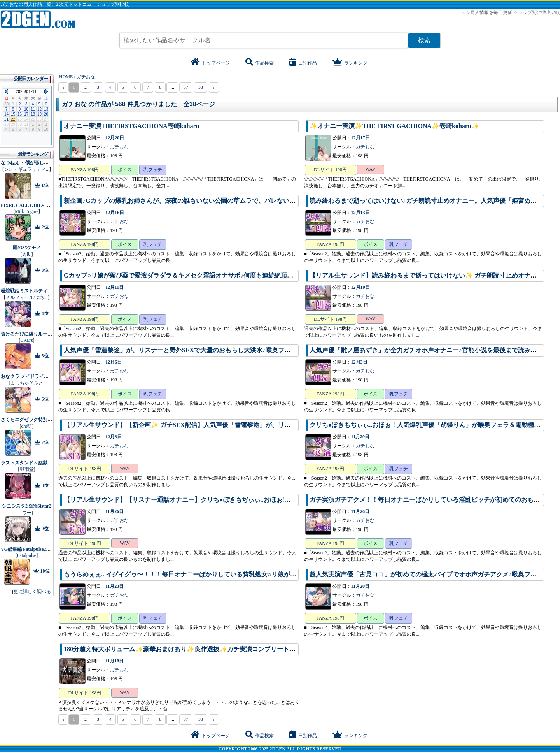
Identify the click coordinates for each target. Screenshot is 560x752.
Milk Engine (26, 211)
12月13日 (360, 213)
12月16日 (115, 213)
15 (13, 114)
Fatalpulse (27, 555)
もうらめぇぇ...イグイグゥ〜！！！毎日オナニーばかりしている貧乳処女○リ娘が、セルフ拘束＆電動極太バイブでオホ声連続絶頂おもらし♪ (259, 574)
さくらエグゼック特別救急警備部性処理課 (45, 420)
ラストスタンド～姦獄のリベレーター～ (43, 463)
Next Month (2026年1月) (46, 91)
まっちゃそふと (27, 383)
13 (46, 109)
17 (26, 114)
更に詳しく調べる (32, 592)
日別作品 (303, 63)
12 (39, 109)
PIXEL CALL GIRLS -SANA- (31, 206)
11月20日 (360, 586)
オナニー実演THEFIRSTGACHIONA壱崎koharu (132, 126)
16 (20, 114)
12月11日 (115, 287)
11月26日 (115, 511)
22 (13, 119)
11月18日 (115, 661)
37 (186, 87)
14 (6, 114)
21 (6, 119)
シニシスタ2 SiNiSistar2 (27, 506)
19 (39, 114)
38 (201, 87)
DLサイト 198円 (330, 170)
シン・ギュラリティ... (27, 169)
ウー (27, 513)
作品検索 (260, 63)
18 (33, 114)
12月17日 (360, 138)
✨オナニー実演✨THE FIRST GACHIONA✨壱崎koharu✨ (394, 126)
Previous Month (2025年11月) (6, 91)
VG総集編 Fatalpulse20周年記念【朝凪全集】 (48, 549)
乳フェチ (153, 170)
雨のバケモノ (27, 248)
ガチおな (119, 147)
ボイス (125, 170)
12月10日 (360, 287)
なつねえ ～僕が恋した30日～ (32, 163)
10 (26, 109)
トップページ (210, 63)
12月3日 (359, 362)
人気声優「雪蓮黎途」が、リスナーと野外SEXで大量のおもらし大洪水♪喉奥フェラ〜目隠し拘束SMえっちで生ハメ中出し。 (238, 350)
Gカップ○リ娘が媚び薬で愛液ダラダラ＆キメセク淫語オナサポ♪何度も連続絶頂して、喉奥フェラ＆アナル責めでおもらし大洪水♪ (245, 275)
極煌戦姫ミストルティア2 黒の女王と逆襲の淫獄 (52, 291)
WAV (371, 169)
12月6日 (114, 362)
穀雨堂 (27, 469)
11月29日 (360, 437)
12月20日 (115, 138)
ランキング (350, 63)
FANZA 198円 (85, 170)
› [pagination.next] (214, 87)
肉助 (27, 254)
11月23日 (115, 586)
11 (33, 109)
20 (46, 114)
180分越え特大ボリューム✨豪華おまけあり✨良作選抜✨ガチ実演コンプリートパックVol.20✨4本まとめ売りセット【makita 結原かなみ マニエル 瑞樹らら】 (286, 649)
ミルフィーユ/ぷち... (26, 297)
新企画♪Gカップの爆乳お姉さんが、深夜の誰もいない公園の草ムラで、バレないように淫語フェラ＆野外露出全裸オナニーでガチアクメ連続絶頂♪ (268, 201)
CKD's (26, 340)
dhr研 (27, 426)
